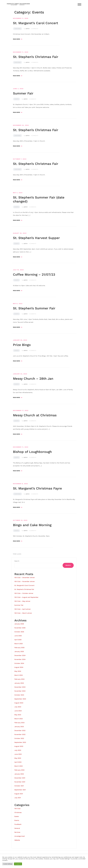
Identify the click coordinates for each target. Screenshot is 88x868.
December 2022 (20, 731)
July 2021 (18, 798)
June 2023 (18, 711)
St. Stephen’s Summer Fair (34, 308)
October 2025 (19, 632)
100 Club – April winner (23, 609)
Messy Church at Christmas (35, 415)
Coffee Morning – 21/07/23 (34, 275)
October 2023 (19, 695)
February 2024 (19, 679)
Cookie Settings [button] (8, 864)
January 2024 (19, 683)
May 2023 (18, 715)
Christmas (17, 29)
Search (17, 561)
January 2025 (19, 651)
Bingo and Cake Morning (32, 525)
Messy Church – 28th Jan (33, 379)
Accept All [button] (18, 864)
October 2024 (19, 663)
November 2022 (20, 734)
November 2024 (20, 659)
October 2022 (19, 738)
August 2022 (19, 746)
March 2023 (19, 719)
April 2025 (18, 640)
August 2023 (19, 703)
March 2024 (19, 675)
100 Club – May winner (22, 601)
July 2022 (18, 750)
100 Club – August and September (26, 597)
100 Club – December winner (25, 578)
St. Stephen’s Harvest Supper (36, 238)
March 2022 (19, 766)
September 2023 (20, 699)
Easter (17, 816)
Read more (18, 39)
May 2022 (18, 758)
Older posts (17, 554)
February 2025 (19, 648)
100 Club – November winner (25, 581)
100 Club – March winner (23, 613)
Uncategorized (20, 836)
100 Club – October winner (24, 593)
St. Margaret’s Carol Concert (35, 23)
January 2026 (19, 624)
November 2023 (20, 691)
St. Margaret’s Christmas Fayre (37, 488)
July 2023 (18, 707)
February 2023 (19, 723)
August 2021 (19, 794)
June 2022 (18, 754)
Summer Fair (23, 93)
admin (28, 29)
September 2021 (20, 790)
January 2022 (19, 774)
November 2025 (20, 628)
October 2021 (19, 786)
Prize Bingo (22, 345)
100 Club (17, 809)
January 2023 (19, 727)
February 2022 (19, 770)
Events (16, 99)
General (17, 828)
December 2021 (20, 778)
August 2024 (19, 667)
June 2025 (18, 636)
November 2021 (20, 782)
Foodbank (18, 824)
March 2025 (19, 644)
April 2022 (18, 762)
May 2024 (18, 671)
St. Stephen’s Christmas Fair (36, 57)
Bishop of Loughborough (32, 452)
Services (17, 832)
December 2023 (20, 687)
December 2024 (20, 655)
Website (17, 840)
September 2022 (20, 742)
